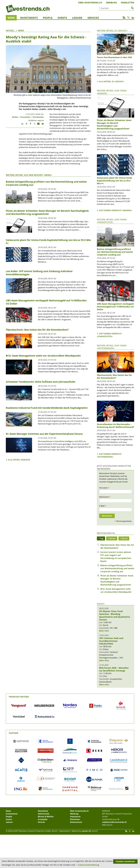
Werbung (111, 3)
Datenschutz (76, 822)
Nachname (105, 497)
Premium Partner (19, 697)
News (11, 18)
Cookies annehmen (125, 861)
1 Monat (124, 538)
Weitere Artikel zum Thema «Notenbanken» (112, 347)
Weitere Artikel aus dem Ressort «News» (29, 175)
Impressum (75, 817)
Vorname (104, 488)
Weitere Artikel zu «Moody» (112, 31)
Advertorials (44, 814)
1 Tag (101, 538)
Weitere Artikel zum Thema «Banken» (112, 92)
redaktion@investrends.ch (114, 822)
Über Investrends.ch (90, 3)
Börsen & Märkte (46, 817)
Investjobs (43, 819)
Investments (29, 18)
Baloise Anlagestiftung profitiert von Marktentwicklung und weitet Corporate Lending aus (117, 568)
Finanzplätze (25, 117)
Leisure (77, 18)
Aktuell (10, 31)
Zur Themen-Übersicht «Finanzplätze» (109, 335)
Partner (14, 733)
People (48, 18)
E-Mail (103, 506)
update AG (86, 831)
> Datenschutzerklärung (88, 865)
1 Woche (112, 538)
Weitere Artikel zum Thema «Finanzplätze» (112, 221)
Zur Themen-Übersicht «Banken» (116, 210)
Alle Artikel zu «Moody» (112, 82)
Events (62, 18)
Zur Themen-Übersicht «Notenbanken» (109, 455)
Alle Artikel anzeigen (19, 460)
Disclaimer (75, 819)
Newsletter (128, 3)
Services (93, 18)
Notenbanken (38, 117)
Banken (15, 117)
